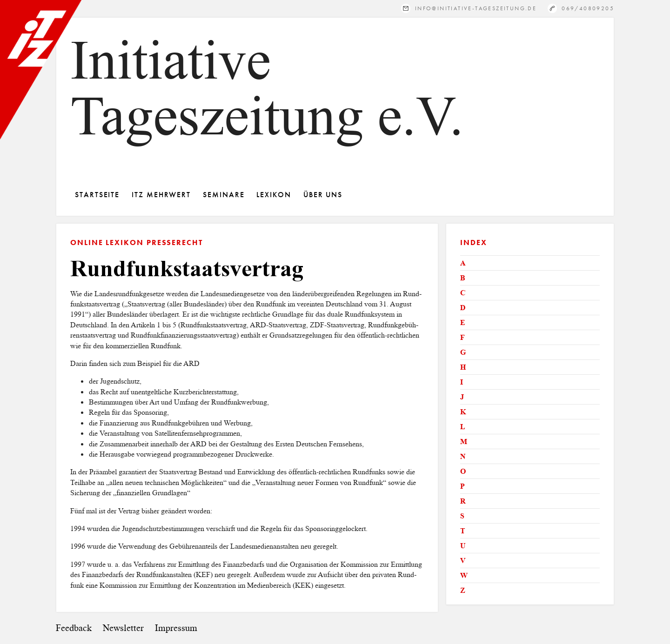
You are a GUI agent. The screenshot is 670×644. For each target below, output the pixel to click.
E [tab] (463, 322)
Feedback (74, 628)
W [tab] (464, 575)
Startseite (97, 195)
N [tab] (463, 456)
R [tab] (463, 501)
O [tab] (463, 471)
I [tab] (462, 382)
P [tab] (462, 486)
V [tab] (463, 561)
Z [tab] (463, 590)
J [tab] (462, 397)
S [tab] (462, 516)
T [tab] (463, 531)
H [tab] (463, 367)
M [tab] (464, 442)
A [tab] (463, 263)
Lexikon (274, 195)
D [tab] (463, 308)
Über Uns (323, 195)
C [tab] (463, 293)
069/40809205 (588, 8)
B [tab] (463, 278)
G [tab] (463, 352)
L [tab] (463, 427)
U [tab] (463, 546)
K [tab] (463, 412)
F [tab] (462, 337)
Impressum (176, 628)
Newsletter (123, 628)
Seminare (224, 195)
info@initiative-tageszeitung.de (476, 8)
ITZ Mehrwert (161, 195)
